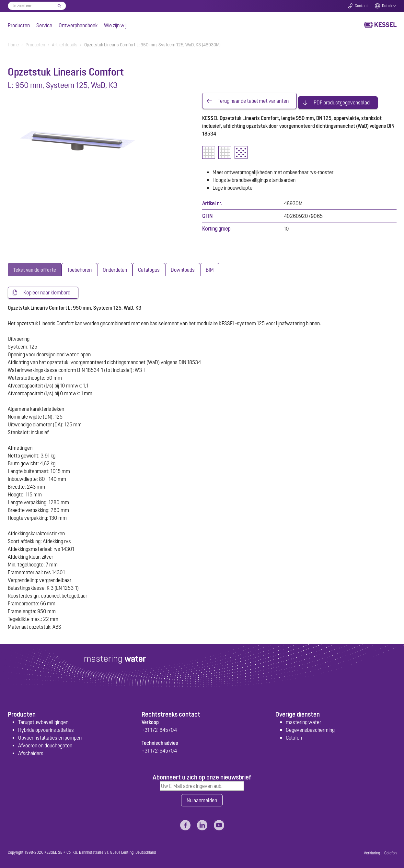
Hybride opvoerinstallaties (46, 727)
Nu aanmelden (202, 798)
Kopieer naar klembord (47, 290)
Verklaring (372, 851)
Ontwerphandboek (78, 25)
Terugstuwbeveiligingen (43, 719)
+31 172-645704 (159, 727)
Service (44, 25)
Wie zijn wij (115, 25)
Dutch (387, 6)
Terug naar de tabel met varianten (253, 99)
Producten (19, 25)
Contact (361, 6)
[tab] (35, 266)
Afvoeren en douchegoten (45, 743)
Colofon (294, 735)
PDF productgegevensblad (342, 99)
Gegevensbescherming (310, 727)
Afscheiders (31, 751)
